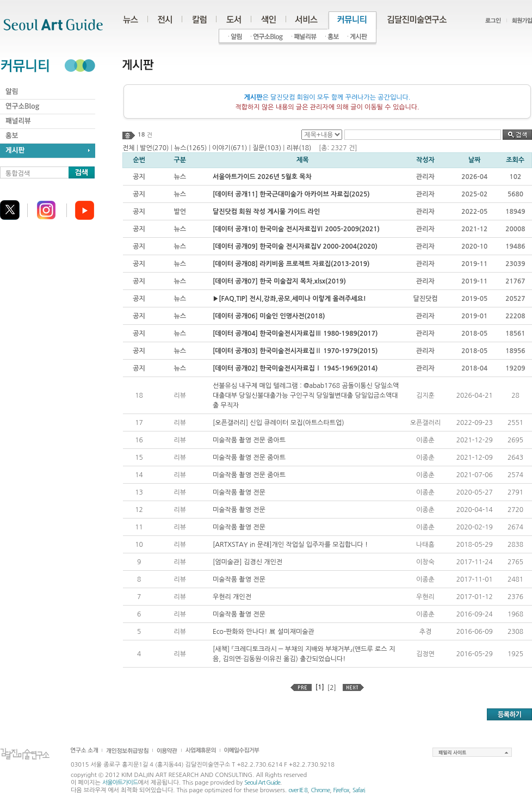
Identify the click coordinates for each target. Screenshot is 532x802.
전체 (129, 148)
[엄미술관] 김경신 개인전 (248, 562)
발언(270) (154, 148)
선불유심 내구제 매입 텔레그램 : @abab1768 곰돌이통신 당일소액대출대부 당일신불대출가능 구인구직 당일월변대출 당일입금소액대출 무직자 (306, 396)
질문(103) (267, 148)
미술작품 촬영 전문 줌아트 (249, 440)
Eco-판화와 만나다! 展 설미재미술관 (264, 632)
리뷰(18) (299, 148)
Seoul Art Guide (262, 783)
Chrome (320, 790)
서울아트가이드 (120, 783)
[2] (332, 688)
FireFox (341, 790)
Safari (359, 790)
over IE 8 (298, 790)
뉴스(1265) (190, 148)
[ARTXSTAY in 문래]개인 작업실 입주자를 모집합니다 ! (290, 545)
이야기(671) (230, 148)
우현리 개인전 (232, 597)
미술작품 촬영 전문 (239, 492)
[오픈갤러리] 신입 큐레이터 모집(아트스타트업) (279, 423)
